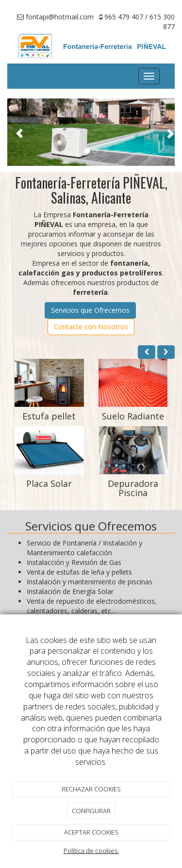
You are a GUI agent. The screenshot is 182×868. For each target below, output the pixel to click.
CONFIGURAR (91, 811)
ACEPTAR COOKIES (91, 832)
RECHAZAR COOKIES (91, 789)
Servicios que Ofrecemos (90, 310)
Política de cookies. (91, 851)
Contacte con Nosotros (91, 327)
